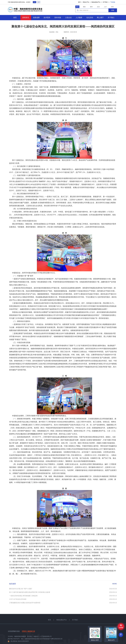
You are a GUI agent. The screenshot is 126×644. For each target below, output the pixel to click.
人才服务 (79, 18)
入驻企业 (68, 18)
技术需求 (47, 18)
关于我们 (105, 2)
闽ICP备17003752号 (14, 639)
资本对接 (58, 18)
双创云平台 (86, 2)
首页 (79, 2)
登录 (34, 2)
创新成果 (36, 18)
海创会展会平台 (96, 2)
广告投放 (112, 2)
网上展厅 (100, 18)
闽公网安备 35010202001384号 (20, 641)
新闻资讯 (26, 18)
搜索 (113, 10)
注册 (39, 2)
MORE (115, 584)
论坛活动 (90, 18)
